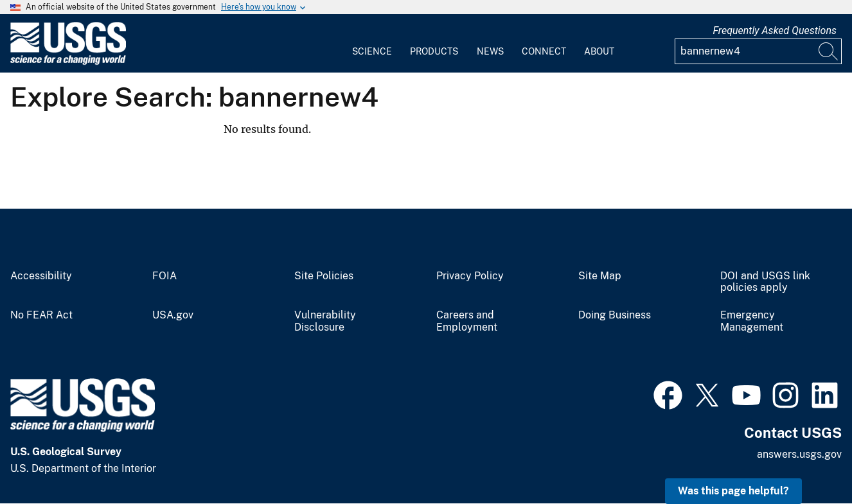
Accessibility (41, 276)
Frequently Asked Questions (775, 30)
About (599, 51)
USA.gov (173, 315)
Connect (544, 51)
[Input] (758, 51)
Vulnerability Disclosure (325, 321)
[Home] (68, 62)
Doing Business (615, 315)
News (490, 51)
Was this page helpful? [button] (733, 491)
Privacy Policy (470, 276)
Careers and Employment (467, 321)
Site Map (600, 276)
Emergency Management (752, 321)
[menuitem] (372, 44)
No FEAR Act (41, 315)
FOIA (164, 276)
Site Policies (324, 276)
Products (434, 51)
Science (372, 51)
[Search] (829, 51)
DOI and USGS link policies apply (765, 282)
